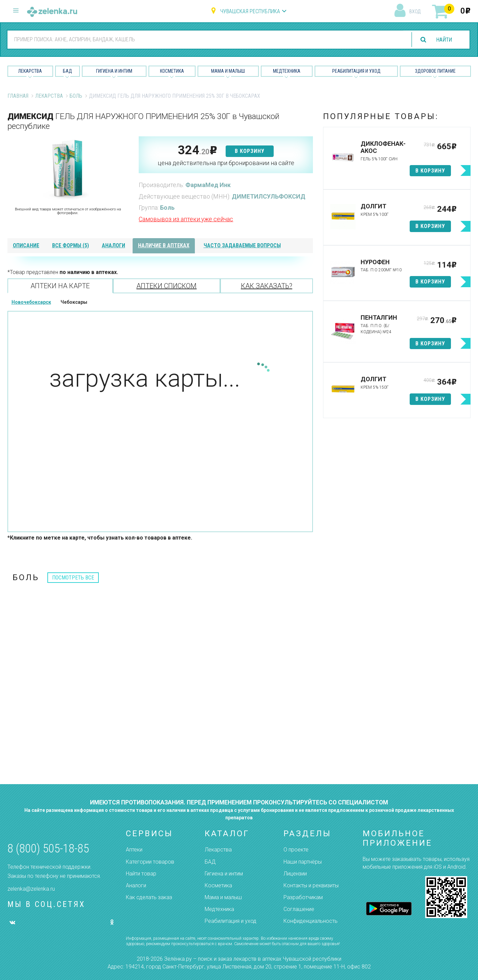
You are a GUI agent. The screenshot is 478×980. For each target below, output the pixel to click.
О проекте (296, 850)
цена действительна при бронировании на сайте (226, 163)
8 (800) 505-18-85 (48, 849)
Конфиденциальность (311, 921)
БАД (67, 71)
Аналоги (136, 885)
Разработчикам (303, 897)
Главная (18, 96)
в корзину (250, 151)
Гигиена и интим (224, 874)
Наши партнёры (303, 862)
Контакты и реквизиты (311, 885)
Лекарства (30, 71)
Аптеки (134, 850)
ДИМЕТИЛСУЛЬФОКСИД (269, 196)
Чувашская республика (250, 11)
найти (443, 40)
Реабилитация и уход (356, 71)
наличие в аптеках (164, 245)
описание (26, 245)
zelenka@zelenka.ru (31, 889)
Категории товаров (150, 862)
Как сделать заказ (149, 897)
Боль (76, 96)
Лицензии (295, 874)
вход (415, 12)
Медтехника (287, 71)
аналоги (113, 245)
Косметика (172, 71)
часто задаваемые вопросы (242, 245)
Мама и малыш (228, 71)
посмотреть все (73, 578)
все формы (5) (71, 245)
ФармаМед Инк (208, 185)
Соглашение (299, 909)
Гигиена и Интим (114, 71)
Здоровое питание (435, 71)
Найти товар (141, 874)
